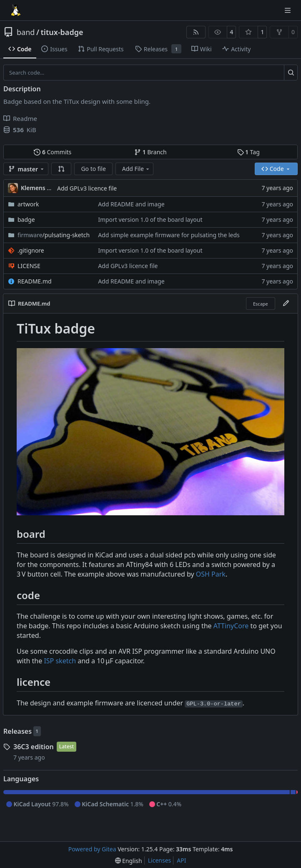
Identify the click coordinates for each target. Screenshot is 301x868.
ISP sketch (60, 661)
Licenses (160, 860)
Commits (53, 152)
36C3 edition (34, 747)
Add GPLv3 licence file (87, 188)
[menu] (129, 861)
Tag (248, 152)
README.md (35, 281)
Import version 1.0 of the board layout (150, 220)
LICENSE (29, 266)
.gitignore (31, 250)
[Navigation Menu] (288, 10)
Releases (18, 731)
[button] (61, 169)
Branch (150, 152)
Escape (261, 304)
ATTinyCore (231, 626)
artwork (28, 204)
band (26, 32)
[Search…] (291, 73)
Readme (20, 118)
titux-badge (62, 32)
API (181, 860)
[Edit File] (286, 304)
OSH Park (211, 574)
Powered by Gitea (92, 849)
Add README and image (131, 204)
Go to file (93, 169)
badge (26, 220)
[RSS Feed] (196, 32)
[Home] (16, 10)
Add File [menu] (136, 169)
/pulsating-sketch (54, 235)
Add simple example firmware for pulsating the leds (169, 235)
